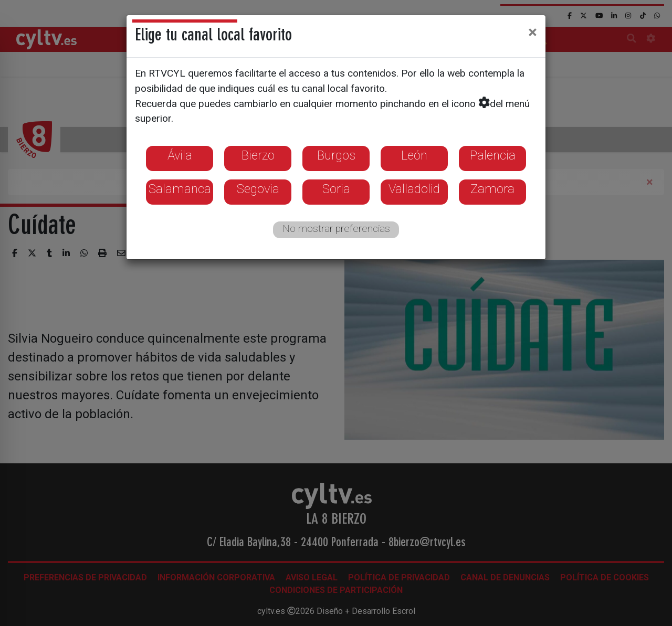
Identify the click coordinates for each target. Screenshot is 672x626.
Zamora (492, 189)
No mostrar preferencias (336, 229)
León (414, 155)
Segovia (258, 189)
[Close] (533, 32)
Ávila (180, 155)
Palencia (493, 155)
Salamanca (180, 189)
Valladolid (414, 189)
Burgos (336, 155)
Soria (336, 189)
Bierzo (258, 155)
